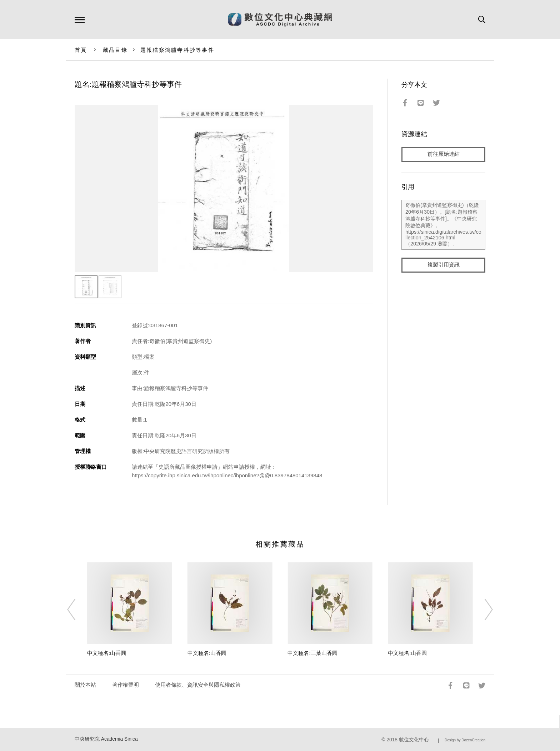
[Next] (482, 610)
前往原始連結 (444, 154)
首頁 (81, 50)
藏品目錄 (115, 50)
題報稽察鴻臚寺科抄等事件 (177, 50)
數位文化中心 (414, 740)
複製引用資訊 (444, 265)
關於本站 (85, 685)
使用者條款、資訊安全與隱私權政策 (198, 685)
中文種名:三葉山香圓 (312, 653)
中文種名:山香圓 (107, 653)
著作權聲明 (126, 685)
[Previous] (78, 610)
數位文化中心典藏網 (280, 20)
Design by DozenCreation (465, 740)
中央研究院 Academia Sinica (106, 739)
